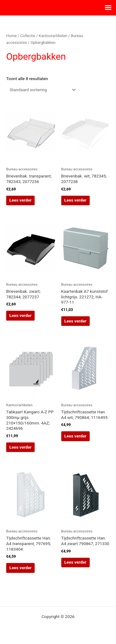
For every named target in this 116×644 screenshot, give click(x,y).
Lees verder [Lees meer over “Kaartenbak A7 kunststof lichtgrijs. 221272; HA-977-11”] (75, 321)
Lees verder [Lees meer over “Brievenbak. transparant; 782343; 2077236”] (20, 200)
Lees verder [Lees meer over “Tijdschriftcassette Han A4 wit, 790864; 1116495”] (75, 436)
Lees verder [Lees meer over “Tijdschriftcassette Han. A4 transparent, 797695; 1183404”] (20, 568)
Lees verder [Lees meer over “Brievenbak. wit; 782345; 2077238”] (75, 200)
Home (11, 36)
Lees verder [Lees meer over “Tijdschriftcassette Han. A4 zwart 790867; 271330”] (75, 562)
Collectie (28, 36)
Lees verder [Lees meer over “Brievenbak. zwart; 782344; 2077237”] (20, 315)
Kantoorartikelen (53, 36)
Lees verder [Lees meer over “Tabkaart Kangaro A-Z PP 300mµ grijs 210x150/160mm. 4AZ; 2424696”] (20, 447)
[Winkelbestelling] (41, 90)
